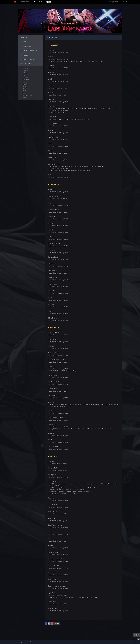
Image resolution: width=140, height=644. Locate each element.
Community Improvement (29, 50)
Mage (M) (25, 84)
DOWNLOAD (123, 2)
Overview (24, 37)
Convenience (25, 55)
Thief (24, 91)
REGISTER (116, 2)
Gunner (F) (26, 77)
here (40, 642)
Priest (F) (25, 86)
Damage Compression (28, 59)
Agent (24, 97)
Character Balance (27, 64)
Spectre (23, 42)
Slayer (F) (25, 68)
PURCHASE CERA (25, 2)
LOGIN (110, 2)
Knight (24, 93)
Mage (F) (25, 82)
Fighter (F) (26, 73)
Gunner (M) (26, 80)
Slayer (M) (25, 71)
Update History (137, 635)
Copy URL (57, 623)
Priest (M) (25, 88)
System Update (26, 46)
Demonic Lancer (28, 95)
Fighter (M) (26, 75)
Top (139, 640)
